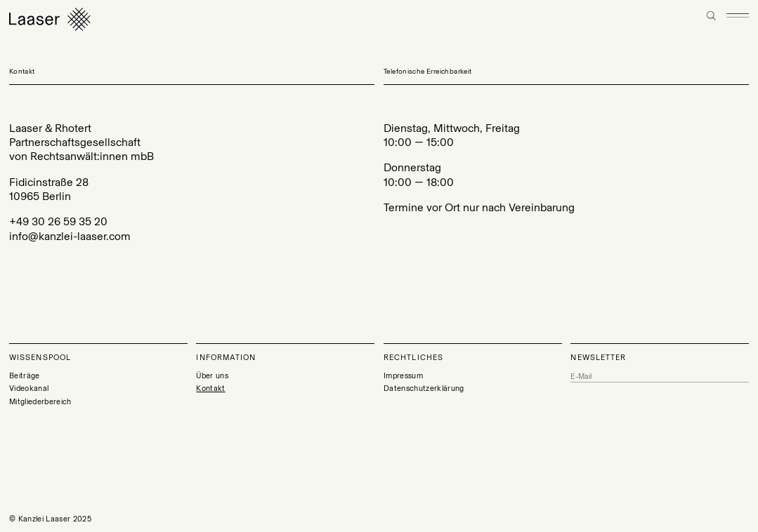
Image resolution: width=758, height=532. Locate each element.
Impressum (403, 376)
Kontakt (210, 388)
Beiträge (25, 376)
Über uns (212, 376)
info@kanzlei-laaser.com (70, 236)
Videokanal (29, 388)
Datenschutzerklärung (424, 388)
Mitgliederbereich (40, 402)
